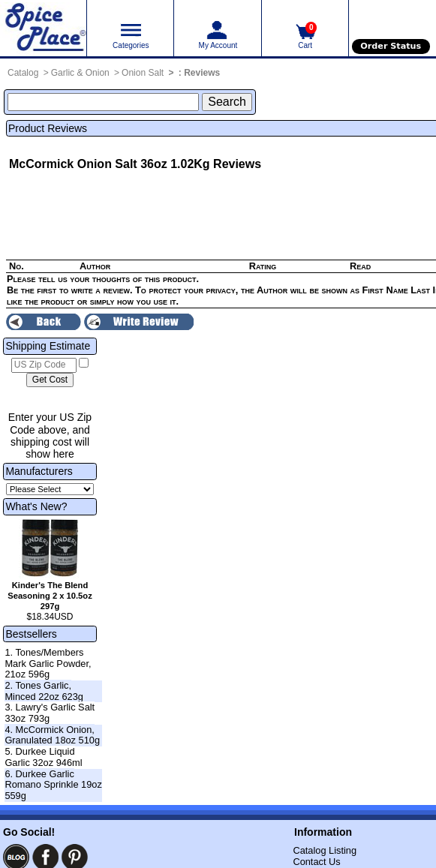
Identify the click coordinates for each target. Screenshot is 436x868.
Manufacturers (39, 471)
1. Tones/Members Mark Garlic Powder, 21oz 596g (48, 663)
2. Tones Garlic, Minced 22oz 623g (44, 691)
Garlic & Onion (80, 73)
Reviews (202, 73)
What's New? (36, 506)
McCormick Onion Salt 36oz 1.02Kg (110, 164)
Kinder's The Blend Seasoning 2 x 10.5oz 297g (50, 596)
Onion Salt (143, 73)
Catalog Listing (325, 850)
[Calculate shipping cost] (50, 380)
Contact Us (316, 862)
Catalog (23, 73)
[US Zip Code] (44, 365)
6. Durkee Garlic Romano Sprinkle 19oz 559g (53, 785)
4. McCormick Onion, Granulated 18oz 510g (52, 735)
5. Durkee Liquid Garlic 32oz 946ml (43, 757)
